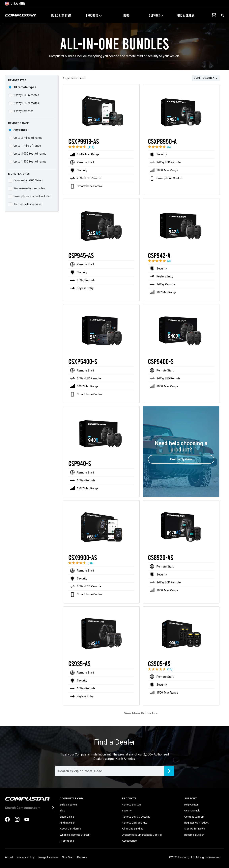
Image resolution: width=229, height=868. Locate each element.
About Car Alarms (70, 829)
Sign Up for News (195, 829)
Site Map (68, 857)
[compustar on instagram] (17, 820)
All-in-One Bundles (133, 829)
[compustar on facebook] (7, 820)
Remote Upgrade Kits (135, 823)
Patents (82, 857)
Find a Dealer (186, 15)
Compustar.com (72, 798)
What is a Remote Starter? (75, 835)
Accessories (129, 841)
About (9, 857)
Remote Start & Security (136, 817)
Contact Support (194, 817)
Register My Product (196, 823)
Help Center (191, 804)
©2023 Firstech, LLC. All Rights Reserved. (195, 857)
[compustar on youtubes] (27, 820)
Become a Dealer (194, 835)
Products (94, 15)
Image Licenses (48, 857)
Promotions (67, 841)
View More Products (141, 713)
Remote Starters (132, 804)
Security (127, 810)
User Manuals (192, 810)
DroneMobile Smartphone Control (142, 835)
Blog (126, 15)
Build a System (61, 15)
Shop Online (67, 817)
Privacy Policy (26, 857)
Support (156, 15)
